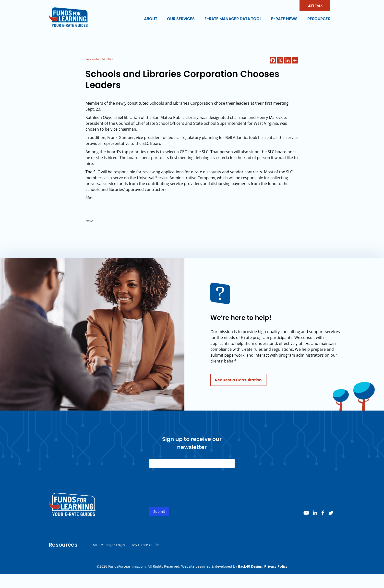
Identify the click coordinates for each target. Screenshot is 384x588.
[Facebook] (273, 60)
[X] (280, 60)
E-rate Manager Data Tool (233, 19)
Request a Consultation (238, 381)
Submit (159, 513)
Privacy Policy (276, 566)
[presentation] (186, 493)
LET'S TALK (315, 6)
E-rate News (284, 19)
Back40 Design (250, 566)
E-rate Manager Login (107, 546)
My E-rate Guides (146, 546)
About (151, 19)
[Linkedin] (288, 60)
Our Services (181, 19)
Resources (319, 19)
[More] (295, 60)
